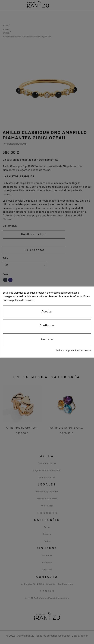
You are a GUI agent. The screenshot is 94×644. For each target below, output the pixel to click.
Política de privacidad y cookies (73, 350)
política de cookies (23, 300)
